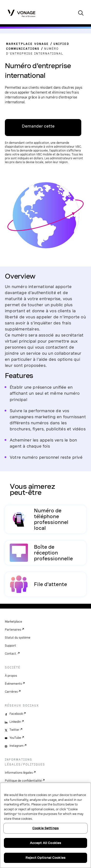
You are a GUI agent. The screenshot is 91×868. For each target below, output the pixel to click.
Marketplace (13, 622)
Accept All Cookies (45, 843)
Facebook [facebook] (16, 714)
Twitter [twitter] (14, 730)
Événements (13, 684)
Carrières (11, 692)
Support (10, 646)
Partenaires (13, 630)
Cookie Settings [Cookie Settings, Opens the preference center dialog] (45, 828)
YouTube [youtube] (15, 738)
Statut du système (18, 638)
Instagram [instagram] (17, 746)
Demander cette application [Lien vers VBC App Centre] (38, 130)
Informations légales (19, 773)
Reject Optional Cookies (45, 858)
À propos (11, 676)
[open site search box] (81, 13)
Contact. (11, 654)
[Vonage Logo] (21, 13)
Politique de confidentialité (23, 781)
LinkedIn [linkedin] (15, 722)
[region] (45, 825)
